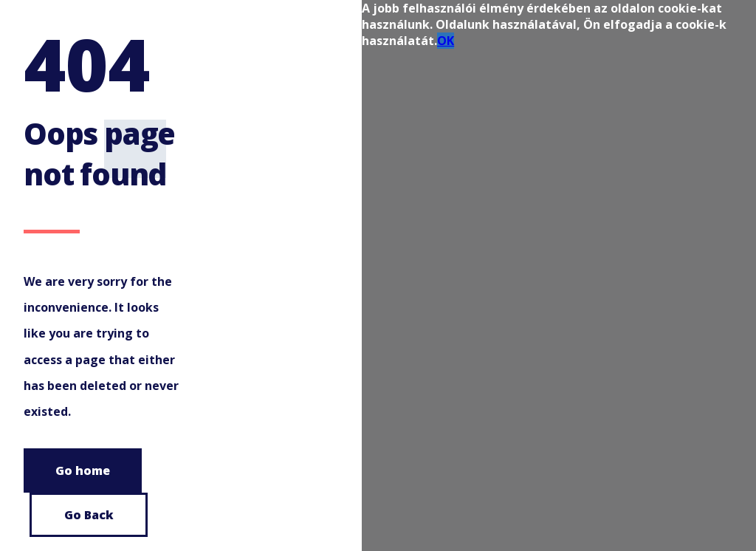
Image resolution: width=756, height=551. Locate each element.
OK (446, 41)
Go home (83, 470)
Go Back (89, 515)
